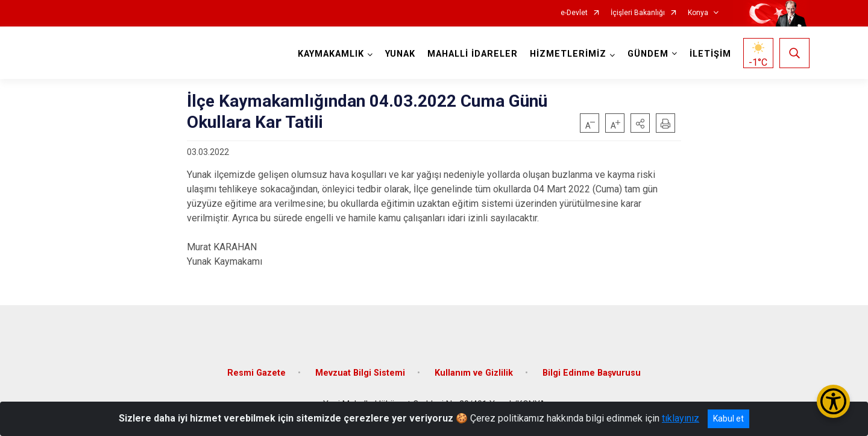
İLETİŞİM (710, 54)
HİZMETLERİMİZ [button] (568, 54)
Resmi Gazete (256, 373)
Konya (698, 13)
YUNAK (400, 54)
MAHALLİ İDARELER (473, 54)
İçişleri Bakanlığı (638, 13)
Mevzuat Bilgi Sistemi (360, 373)
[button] (640, 123)
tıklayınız (681, 418)
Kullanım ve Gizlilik (474, 373)
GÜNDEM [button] (648, 54)
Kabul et (728, 419)
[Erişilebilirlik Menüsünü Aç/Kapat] (833, 401)
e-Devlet (574, 13)
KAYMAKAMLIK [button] (331, 54)
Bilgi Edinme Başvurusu (592, 373)
